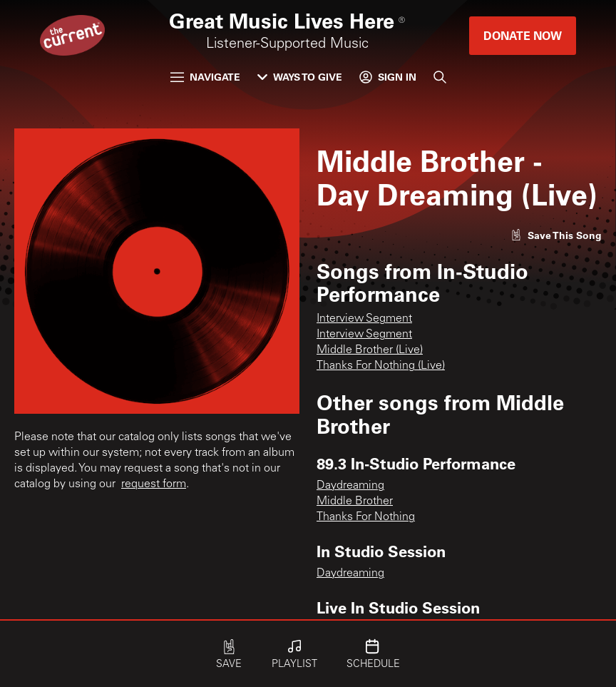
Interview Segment (364, 319)
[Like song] (556, 235)
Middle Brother (355, 502)
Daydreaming (350, 486)
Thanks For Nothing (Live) (381, 366)
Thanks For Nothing (366, 517)
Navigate (205, 77)
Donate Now (523, 35)
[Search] (440, 77)
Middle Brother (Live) (370, 350)
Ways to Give (300, 77)
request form (154, 484)
